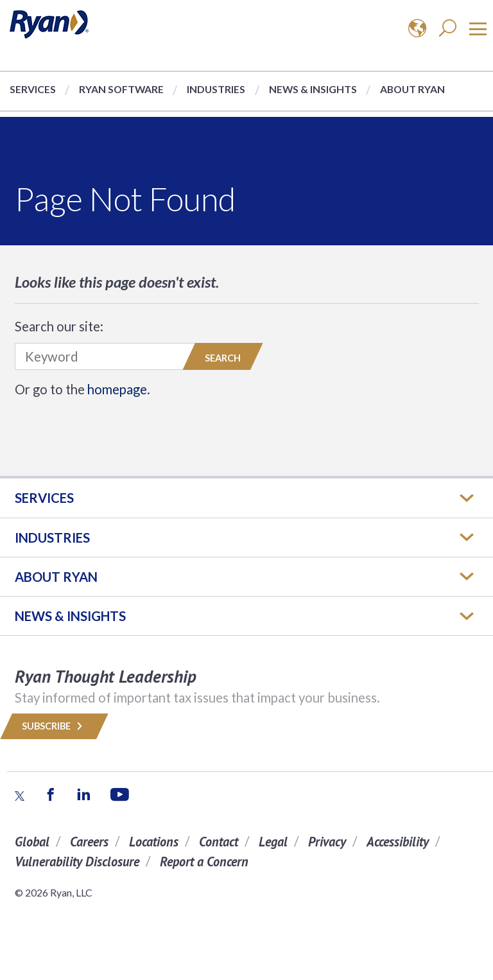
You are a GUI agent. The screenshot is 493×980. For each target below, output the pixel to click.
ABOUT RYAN (56, 577)
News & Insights (313, 89)
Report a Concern (204, 862)
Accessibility (398, 842)
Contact (219, 842)
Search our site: (59, 326)
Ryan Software (121, 89)
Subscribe (54, 726)
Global (32, 842)
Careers (89, 842)
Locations (154, 842)
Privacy (327, 842)
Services (33, 89)
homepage (117, 389)
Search (223, 358)
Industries (216, 89)
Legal (273, 842)
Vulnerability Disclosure (77, 862)
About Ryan (412, 89)
